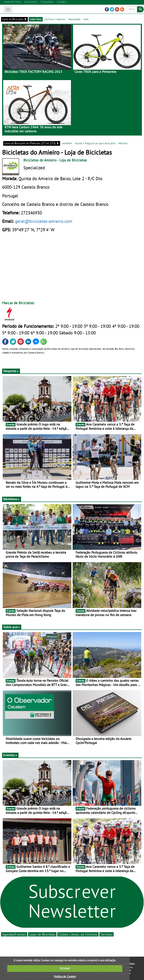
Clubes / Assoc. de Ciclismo (78, 934)
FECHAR (65, 968)
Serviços (107, 934)
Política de (65, 976)
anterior (67, 143)
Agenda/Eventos (14, 934)
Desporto (11, 371)
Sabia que (12, 627)
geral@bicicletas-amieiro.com (44, 221)
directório (36, 19)
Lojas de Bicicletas (42, 934)
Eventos (10, 755)
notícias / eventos (55, 19)
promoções (74, 19)
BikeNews (12, 499)
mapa (86, 19)
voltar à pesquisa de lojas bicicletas (95, 143)
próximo (123, 143)
